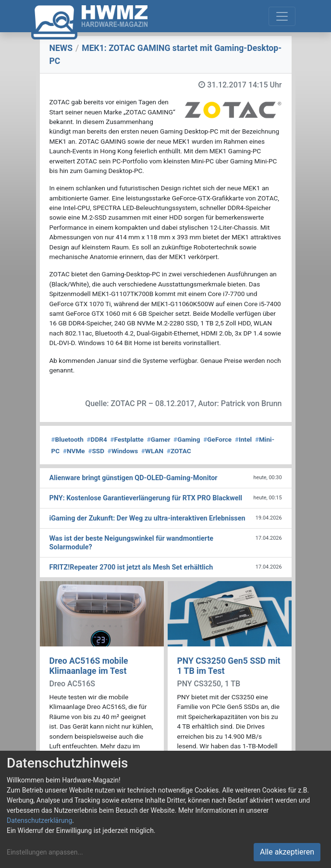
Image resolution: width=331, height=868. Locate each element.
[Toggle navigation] (282, 16)
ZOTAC (179, 451)
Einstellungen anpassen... (45, 852)
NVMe (74, 451)
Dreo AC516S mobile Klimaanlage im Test (89, 666)
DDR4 (97, 439)
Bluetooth (67, 439)
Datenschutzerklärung (39, 820)
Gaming (187, 439)
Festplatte (127, 439)
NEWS (61, 48)
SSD (96, 451)
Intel (243, 439)
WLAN (152, 451)
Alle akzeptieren (287, 852)
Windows (123, 451)
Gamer (159, 439)
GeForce (217, 439)
